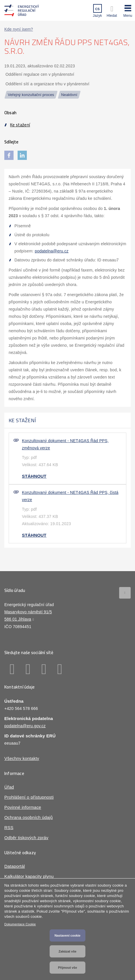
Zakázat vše (67, 951)
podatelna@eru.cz (51, 251)
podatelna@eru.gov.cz (25, 726)
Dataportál (15, 866)
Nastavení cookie (67, 935)
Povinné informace (23, 807)
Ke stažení (20, 125)
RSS (9, 827)
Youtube (60, 669)
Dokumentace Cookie (20, 924)
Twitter (44, 669)
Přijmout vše (67, 968)
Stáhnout (34, 476)
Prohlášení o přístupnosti (29, 797)
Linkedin (28, 669)
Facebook (12, 669)
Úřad (9, 787)
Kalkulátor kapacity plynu (29, 876)
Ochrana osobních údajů (29, 817)
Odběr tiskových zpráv (26, 838)
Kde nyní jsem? (19, 29)
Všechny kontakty (22, 758)
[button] (128, 10)
